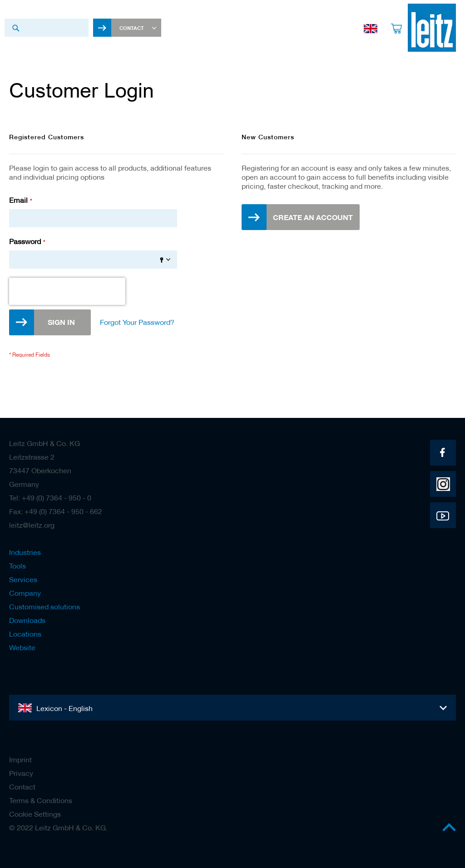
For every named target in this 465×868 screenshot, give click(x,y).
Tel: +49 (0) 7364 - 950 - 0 (50, 498)
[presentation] (67, 291)
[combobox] (47, 28)
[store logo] (432, 28)
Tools (17, 566)
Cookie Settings (35, 814)
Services (23, 579)
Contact (22, 787)
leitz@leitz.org (32, 525)
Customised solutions (45, 607)
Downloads (27, 620)
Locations (25, 634)
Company (25, 593)
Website (22, 647)
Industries (25, 552)
